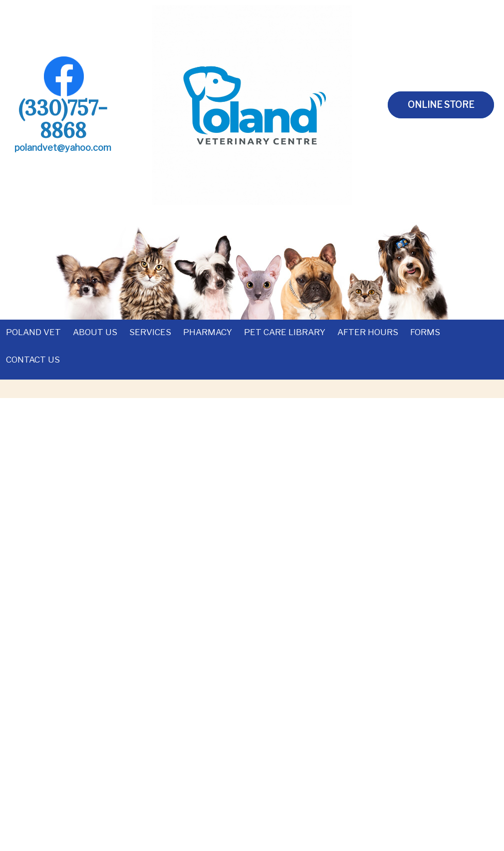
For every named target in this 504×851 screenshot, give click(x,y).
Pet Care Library (285, 332)
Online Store (441, 105)
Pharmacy (208, 332)
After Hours (368, 332)
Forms (425, 332)
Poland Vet (33, 332)
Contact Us (33, 360)
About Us (95, 332)
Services (150, 332)
